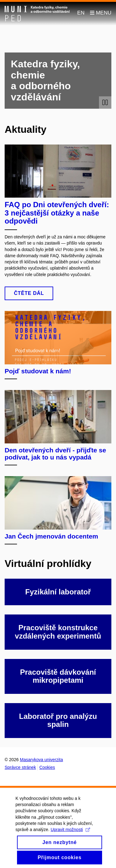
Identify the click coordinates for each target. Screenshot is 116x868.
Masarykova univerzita (41, 760)
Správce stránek (20, 767)
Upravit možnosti (70, 834)
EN (81, 13)
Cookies (47, 767)
